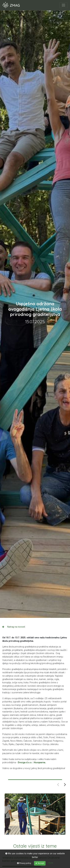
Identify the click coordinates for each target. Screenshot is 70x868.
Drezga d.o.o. (25, 763)
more (51, 863)
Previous (58, 784)
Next (65, 784)
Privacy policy (24, 863)
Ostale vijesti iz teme (35, 846)
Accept (40, 863)
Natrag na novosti (14, 627)
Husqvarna (40, 763)
